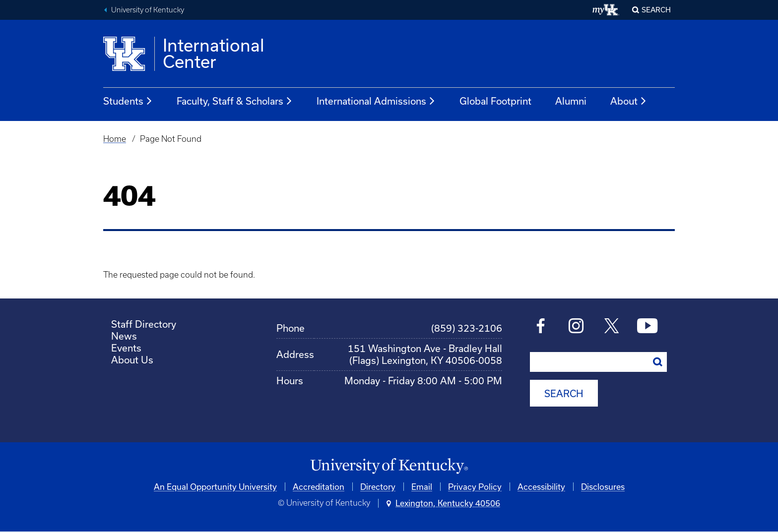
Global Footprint (495, 101)
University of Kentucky (148, 10)
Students (128, 101)
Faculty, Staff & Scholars (235, 101)
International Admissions (376, 101)
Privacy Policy (475, 487)
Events (126, 348)
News (124, 336)
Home (115, 139)
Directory (378, 487)
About (629, 101)
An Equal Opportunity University (215, 487)
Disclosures (603, 487)
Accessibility (541, 487)
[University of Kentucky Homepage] (389, 466)
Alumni (571, 101)
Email (422, 487)
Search (656, 10)
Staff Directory (144, 324)
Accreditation (319, 487)
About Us (132, 360)
